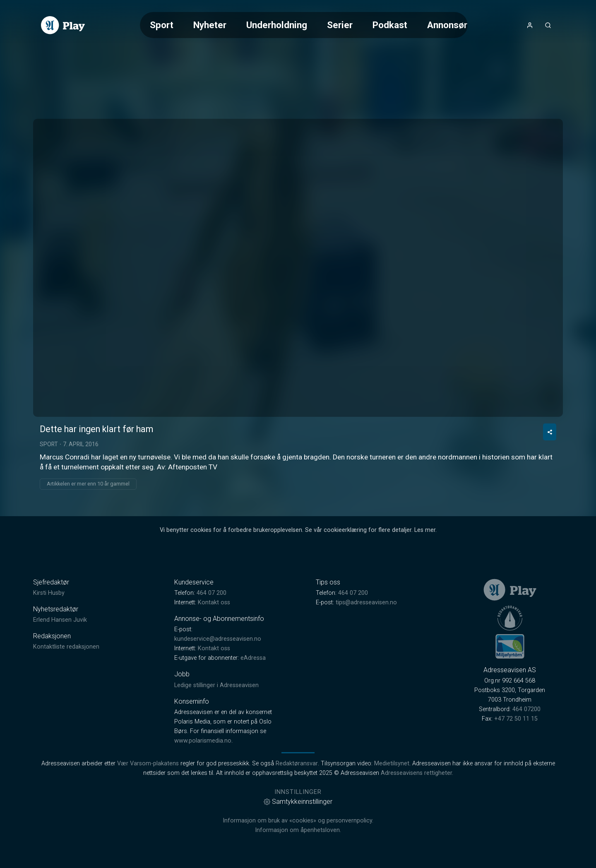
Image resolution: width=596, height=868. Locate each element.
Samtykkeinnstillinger (298, 802)
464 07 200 (211, 593)
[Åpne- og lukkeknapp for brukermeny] (530, 25)
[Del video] (550, 432)
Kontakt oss (214, 602)
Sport (162, 25)
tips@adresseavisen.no (366, 602)
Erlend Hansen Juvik (60, 620)
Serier (340, 25)
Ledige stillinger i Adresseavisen (216, 685)
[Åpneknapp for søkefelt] (548, 25)
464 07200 (526, 709)
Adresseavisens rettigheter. (417, 773)
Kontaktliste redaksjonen (66, 647)
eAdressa (253, 658)
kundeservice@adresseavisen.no (218, 639)
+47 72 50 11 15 (516, 719)
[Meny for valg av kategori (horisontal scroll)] (304, 25)
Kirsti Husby (49, 593)
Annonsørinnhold (463, 25)
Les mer (425, 530)
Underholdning (277, 25)
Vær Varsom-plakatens (148, 763)
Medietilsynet (392, 763)
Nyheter (210, 25)
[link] (63, 25)
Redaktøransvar (297, 763)
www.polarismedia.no (203, 741)
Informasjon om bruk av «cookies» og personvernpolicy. (298, 821)
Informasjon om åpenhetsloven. (298, 830)
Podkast (390, 25)
